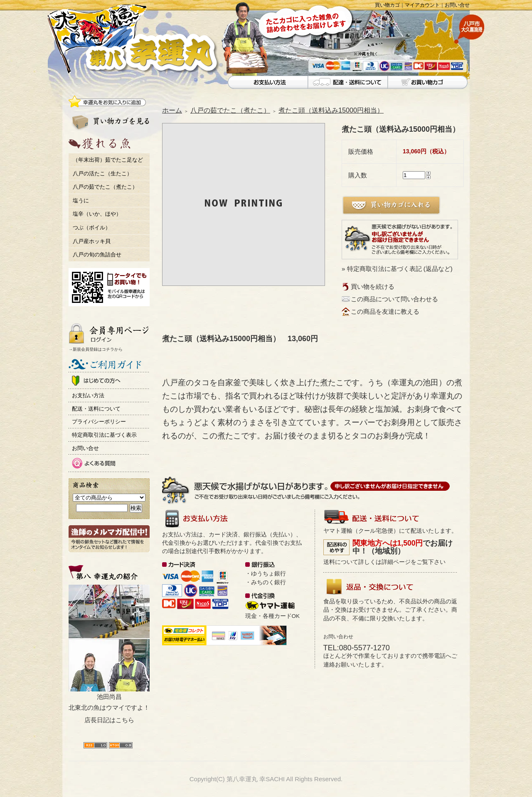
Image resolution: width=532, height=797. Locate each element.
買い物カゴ (387, 5)
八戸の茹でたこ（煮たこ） (105, 187)
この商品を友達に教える (385, 311)
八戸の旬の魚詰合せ (97, 255)
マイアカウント (422, 5)
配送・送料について (96, 409)
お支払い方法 (88, 395)
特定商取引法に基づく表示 (104, 435)
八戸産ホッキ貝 (92, 241)
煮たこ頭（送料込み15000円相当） (331, 110)
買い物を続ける (373, 287)
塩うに (81, 200)
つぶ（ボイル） (92, 228)
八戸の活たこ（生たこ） (102, 173)
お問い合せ (457, 5)
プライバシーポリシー (99, 422)
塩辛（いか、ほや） (97, 214)
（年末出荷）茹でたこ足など (108, 160)
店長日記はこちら (109, 720)
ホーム (172, 110)
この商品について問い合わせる (394, 299)
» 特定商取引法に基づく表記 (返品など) (397, 269)
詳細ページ (396, 562)
